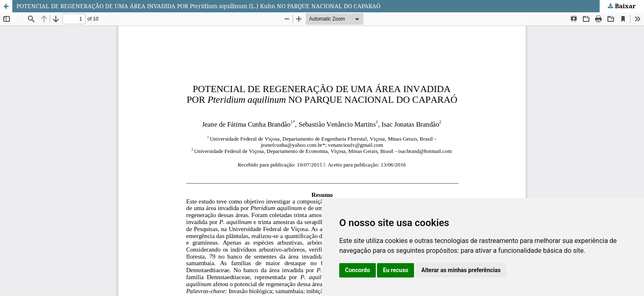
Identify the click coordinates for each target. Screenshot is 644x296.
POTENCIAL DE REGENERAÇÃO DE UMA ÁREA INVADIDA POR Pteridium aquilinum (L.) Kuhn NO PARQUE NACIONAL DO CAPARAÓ (198, 6)
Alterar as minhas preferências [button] (461, 270)
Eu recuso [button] (396, 270)
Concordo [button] (358, 270)
